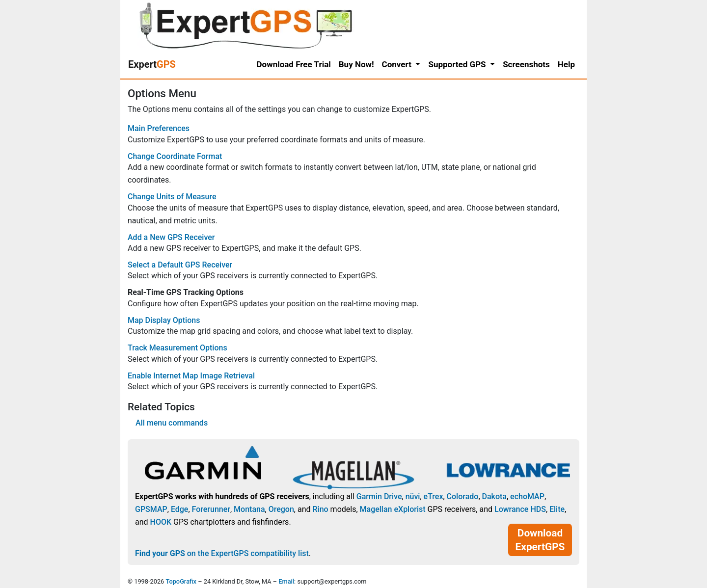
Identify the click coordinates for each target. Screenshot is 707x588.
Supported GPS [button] (458, 64)
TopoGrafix (181, 581)
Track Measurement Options (177, 348)
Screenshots (526, 64)
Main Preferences (159, 128)
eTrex (434, 496)
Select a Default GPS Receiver (180, 265)
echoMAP (527, 496)
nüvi (413, 496)
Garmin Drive (379, 496)
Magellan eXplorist (393, 509)
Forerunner (211, 509)
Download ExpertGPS (540, 540)
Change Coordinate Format (175, 156)
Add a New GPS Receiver (171, 237)
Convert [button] (398, 64)
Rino (320, 509)
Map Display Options (164, 320)
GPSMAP (151, 509)
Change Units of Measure (172, 197)
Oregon (281, 509)
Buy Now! (356, 64)
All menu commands (172, 423)
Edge (180, 509)
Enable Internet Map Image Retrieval (191, 376)
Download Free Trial (294, 64)
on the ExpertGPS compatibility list (222, 553)
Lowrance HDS (520, 509)
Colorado (463, 496)
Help (566, 64)
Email (286, 581)
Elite (557, 509)
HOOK (161, 522)
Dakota (494, 496)
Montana (249, 509)
